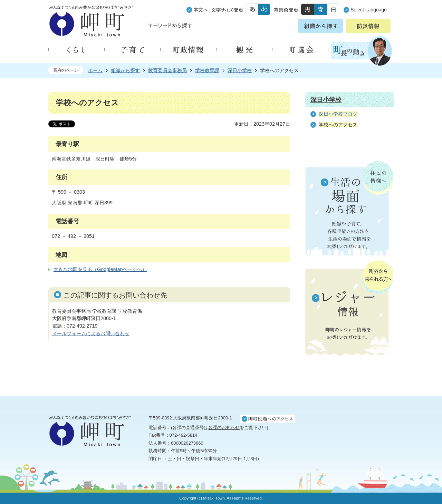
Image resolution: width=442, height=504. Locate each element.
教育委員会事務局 (167, 70)
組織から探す (125, 70)
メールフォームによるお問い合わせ (91, 333)
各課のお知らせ (224, 428)
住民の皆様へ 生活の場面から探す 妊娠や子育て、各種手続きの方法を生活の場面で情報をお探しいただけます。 (349, 208)
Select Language (369, 10)
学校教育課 (207, 70)
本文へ (201, 10)
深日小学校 (240, 70)
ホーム (95, 70)
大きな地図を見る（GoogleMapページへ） (100, 269)
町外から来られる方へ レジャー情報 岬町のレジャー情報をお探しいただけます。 (349, 309)
